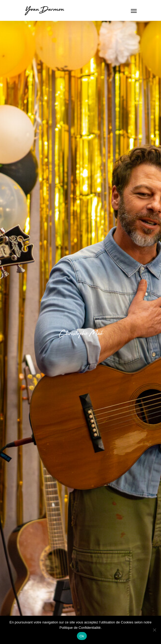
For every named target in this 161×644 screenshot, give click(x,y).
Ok (82, 636)
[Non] (154, 630)
